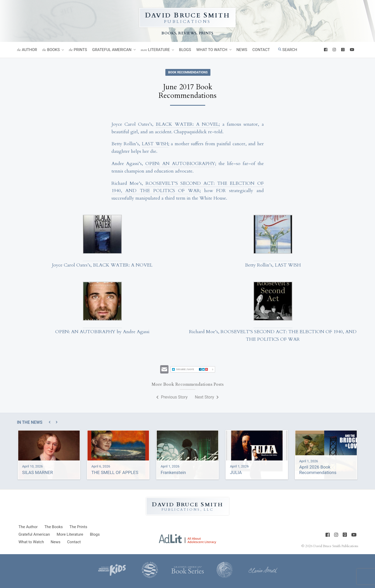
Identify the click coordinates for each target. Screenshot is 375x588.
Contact (261, 50)
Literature (155, 50)
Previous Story (172, 397)
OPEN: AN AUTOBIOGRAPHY (180, 164)
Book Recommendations (188, 72)
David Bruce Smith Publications (336, 546)
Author (27, 50)
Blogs (185, 50)
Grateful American (112, 50)
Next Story (207, 397)
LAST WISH (155, 144)
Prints (78, 50)
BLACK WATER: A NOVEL (187, 124)
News (242, 50)
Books (51, 50)
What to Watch (212, 50)
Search (288, 50)
